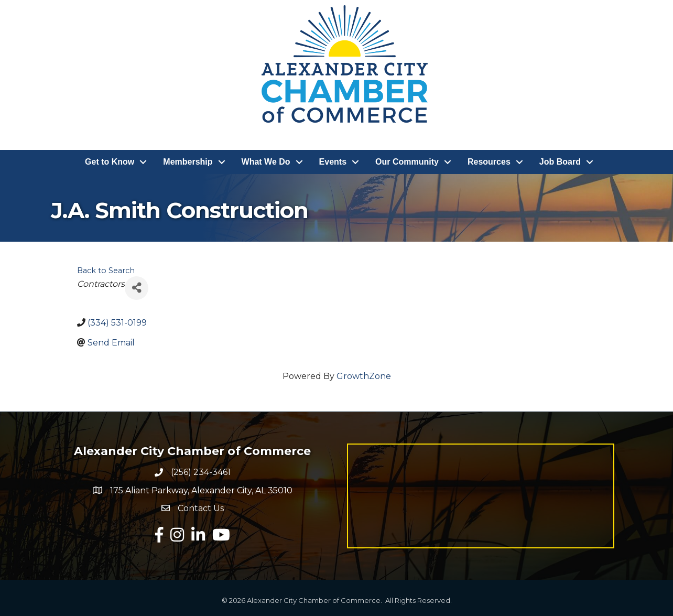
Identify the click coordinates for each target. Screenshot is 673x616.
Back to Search (106, 271)
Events (333, 162)
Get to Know (110, 162)
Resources (489, 162)
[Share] (137, 288)
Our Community (407, 162)
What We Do (266, 162)
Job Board (560, 162)
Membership (188, 162)
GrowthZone (364, 376)
